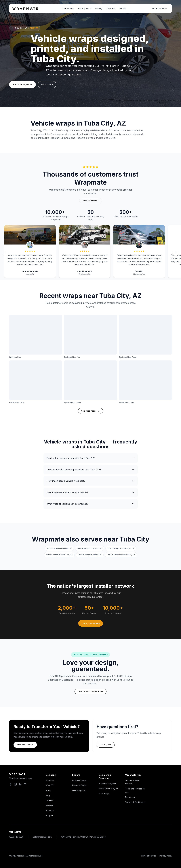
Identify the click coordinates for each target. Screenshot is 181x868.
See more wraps (89, 411)
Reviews (49, 805)
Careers (49, 800)
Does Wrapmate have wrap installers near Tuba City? (91, 470)
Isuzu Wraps (104, 794)
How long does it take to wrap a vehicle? (91, 492)
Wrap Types (85, 8)
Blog (48, 795)
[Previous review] (5, 253)
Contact (122, 8)
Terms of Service (149, 856)
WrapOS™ (50, 785)
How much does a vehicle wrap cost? (91, 481)
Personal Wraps (79, 785)
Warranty (50, 810)
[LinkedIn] (20, 784)
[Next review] (176, 253)
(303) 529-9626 (16, 837)
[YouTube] (25, 784)
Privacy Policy (166, 856)
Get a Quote (47, 84)
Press (48, 790)
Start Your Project (22, 84)
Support (49, 815)
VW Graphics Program (108, 788)
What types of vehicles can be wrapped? (91, 504)
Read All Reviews (91, 200)
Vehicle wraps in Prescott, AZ (90, 548)
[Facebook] (11, 784)
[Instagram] (15, 784)
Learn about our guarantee (91, 691)
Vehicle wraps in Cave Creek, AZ (121, 555)
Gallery (99, 8)
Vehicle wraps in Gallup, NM (90, 555)
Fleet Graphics (79, 790)
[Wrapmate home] (25, 9)
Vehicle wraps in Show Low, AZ (59, 555)
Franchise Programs (107, 784)
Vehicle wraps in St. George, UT (121, 548)
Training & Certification (135, 802)
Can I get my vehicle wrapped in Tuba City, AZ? (91, 458)
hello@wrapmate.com (42, 837)
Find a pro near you (91, 623)
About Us (50, 780)
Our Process (68, 8)
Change (34, 28)
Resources (130, 797)
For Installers (160, 8)
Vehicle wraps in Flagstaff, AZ (59, 548)
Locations (110, 8)
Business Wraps (79, 780)
